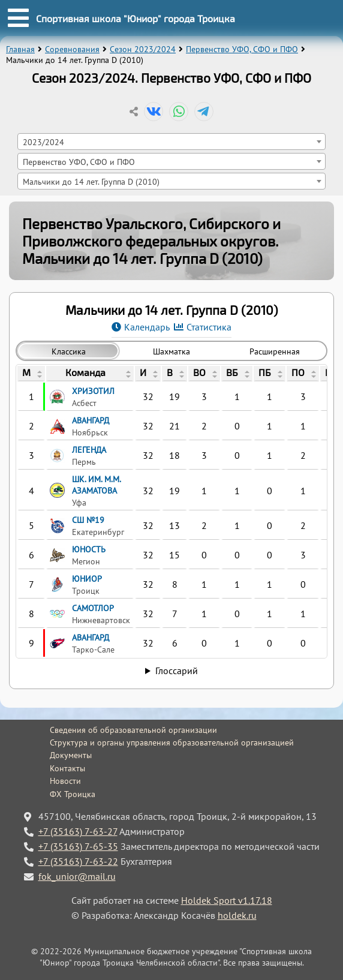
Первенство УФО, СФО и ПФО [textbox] (79, 162)
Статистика (209, 327)
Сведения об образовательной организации (133, 730)
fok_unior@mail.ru (77, 876)
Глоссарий (177, 671)
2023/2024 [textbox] (43, 142)
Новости (65, 781)
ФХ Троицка (73, 794)
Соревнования (72, 49)
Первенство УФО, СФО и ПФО (242, 49)
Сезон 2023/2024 (143, 49)
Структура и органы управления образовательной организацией (172, 742)
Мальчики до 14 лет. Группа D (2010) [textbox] (91, 181)
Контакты (67, 768)
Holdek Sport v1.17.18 (227, 900)
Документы (71, 755)
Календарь (147, 327)
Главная (20, 49)
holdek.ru (237, 915)
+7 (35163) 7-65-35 (78, 846)
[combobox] (172, 142)
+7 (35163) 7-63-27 (78, 831)
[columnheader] (31, 374)
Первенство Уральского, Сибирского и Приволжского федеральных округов (151, 232)
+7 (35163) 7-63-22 (78, 861)
